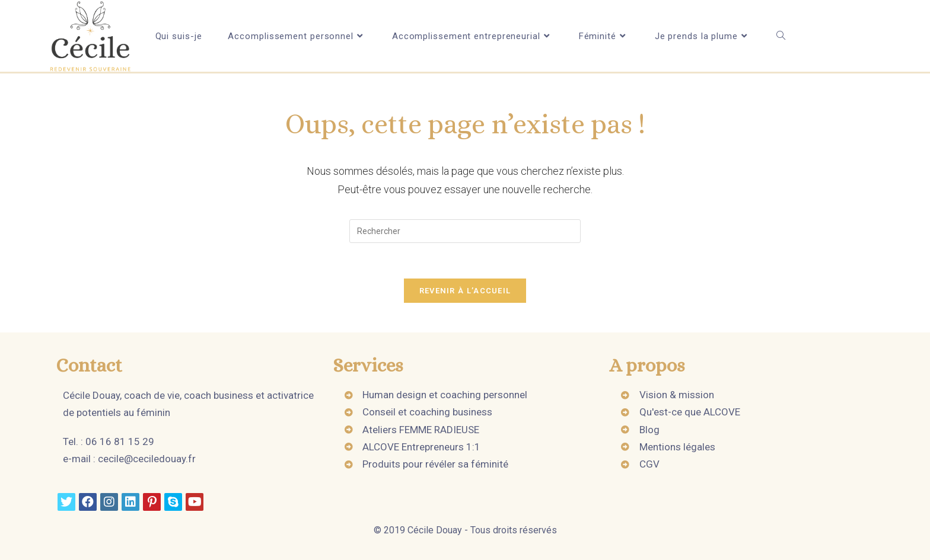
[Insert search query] (465, 231)
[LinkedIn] (130, 502)
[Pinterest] (152, 502)
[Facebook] (88, 502)
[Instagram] (109, 502)
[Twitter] (66, 502)
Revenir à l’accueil (465, 291)
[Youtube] (195, 502)
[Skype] (173, 502)
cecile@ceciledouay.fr (147, 459)
